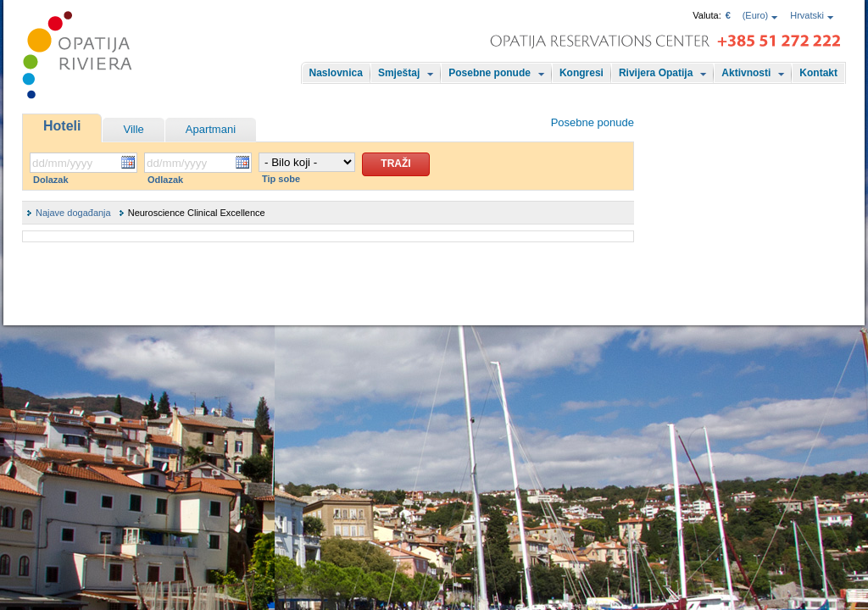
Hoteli (62, 126)
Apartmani (211, 129)
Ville (133, 129)
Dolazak (51, 180)
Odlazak (165, 180)
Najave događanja (73, 213)
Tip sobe (281, 179)
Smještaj (399, 73)
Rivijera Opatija (656, 73)
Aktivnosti (746, 73)
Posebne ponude (490, 73)
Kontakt (818, 73)
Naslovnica (336, 73)
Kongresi (581, 73)
